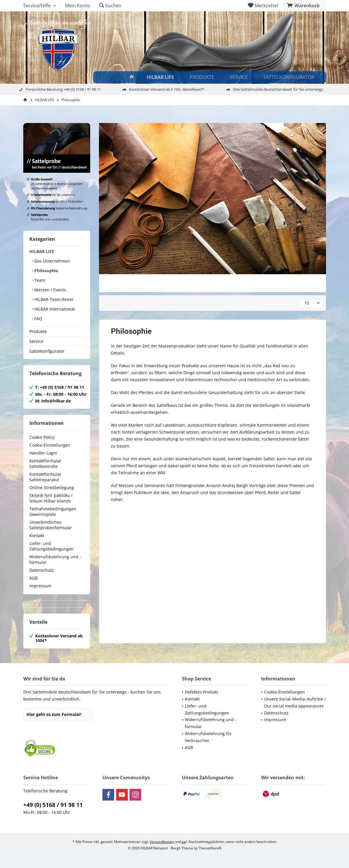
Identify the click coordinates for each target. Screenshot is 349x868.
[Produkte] (203, 77)
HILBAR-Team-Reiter (53, 299)
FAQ (38, 319)
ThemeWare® (210, 848)
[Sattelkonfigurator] (290, 77)
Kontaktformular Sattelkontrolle (45, 464)
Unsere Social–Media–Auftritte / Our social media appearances (295, 702)
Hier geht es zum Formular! (54, 714)
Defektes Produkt (201, 692)
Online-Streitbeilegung (52, 488)
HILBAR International (54, 309)
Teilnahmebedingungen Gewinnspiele (53, 511)
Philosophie (46, 271)
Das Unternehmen (52, 261)
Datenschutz (42, 570)
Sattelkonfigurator (47, 351)
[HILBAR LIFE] (161, 77)
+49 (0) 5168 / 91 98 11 (53, 805)
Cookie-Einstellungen (50, 445)
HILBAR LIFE (42, 251)
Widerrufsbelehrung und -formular (55, 559)
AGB (33, 578)
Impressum (40, 586)
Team (39, 280)
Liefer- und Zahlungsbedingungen (52, 546)
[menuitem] (304, 6)
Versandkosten (162, 842)
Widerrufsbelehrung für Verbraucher (208, 737)
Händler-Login (43, 453)
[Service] (240, 77)
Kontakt (37, 535)
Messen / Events (50, 290)
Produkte (38, 331)
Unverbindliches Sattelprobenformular (51, 525)
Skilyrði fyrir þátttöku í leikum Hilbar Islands (51, 498)
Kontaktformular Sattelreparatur (45, 477)
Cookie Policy (42, 437)
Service (36, 341)
